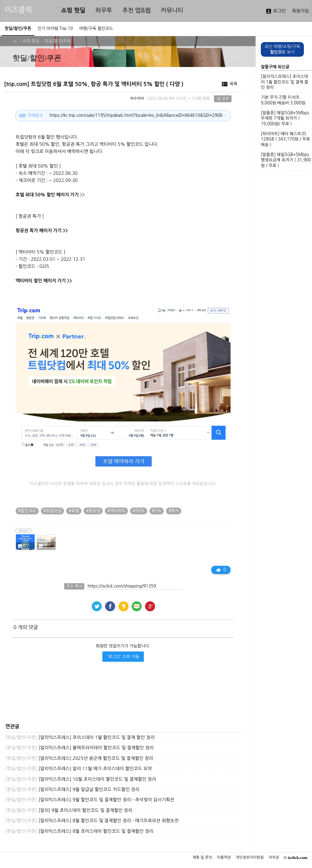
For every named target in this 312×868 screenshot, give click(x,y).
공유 (223, 99)
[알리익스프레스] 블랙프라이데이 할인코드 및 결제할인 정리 (79, 748)
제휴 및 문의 (202, 857)
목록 (229, 84)
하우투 (104, 10)
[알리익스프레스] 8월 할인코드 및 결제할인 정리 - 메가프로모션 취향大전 (92, 821)
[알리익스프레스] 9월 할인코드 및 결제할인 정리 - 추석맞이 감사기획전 (90, 800)
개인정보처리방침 (250, 857)
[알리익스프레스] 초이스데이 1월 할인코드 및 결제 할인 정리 (80, 737)
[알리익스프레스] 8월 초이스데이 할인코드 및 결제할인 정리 (79, 831)
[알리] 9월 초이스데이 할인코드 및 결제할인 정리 (69, 810)
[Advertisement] (122, 698)
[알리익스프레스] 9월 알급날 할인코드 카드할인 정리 (72, 789)
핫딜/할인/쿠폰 (58, 41)
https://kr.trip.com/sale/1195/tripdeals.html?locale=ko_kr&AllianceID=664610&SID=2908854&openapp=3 (138, 115)
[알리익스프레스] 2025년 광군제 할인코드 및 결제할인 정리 (79, 758)
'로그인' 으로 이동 (123, 657)
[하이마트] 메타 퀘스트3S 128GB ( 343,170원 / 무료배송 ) (285, 139)
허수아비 (137, 99)
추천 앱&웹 (136, 10)
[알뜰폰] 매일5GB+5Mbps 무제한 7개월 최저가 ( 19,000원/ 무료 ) (285, 118)
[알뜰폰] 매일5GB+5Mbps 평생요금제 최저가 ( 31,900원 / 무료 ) (286, 160)
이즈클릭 (18, 10)
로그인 (276, 11)
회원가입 (300, 11)
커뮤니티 (172, 10)
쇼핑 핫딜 (73, 10)
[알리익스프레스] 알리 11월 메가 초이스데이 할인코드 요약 (79, 769)
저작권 (274, 857)
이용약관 (224, 857)
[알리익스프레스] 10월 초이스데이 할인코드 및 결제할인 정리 (81, 779)
